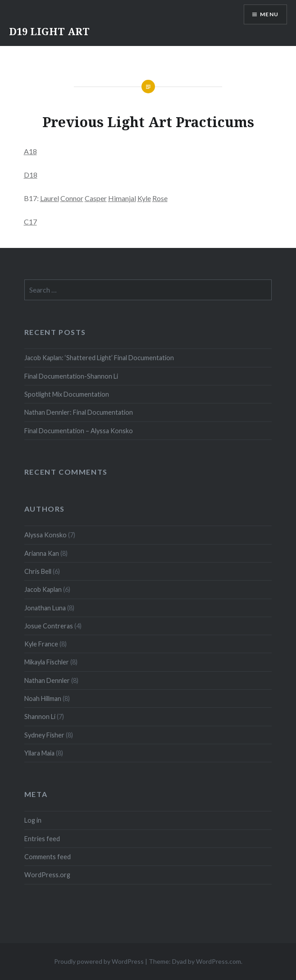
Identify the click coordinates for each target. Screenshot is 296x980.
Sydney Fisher (44, 735)
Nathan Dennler (47, 680)
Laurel (50, 198)
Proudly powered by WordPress (99, 961)
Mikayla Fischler (47, 662)
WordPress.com (219, 961)
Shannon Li (40, 717)
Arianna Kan (42, 553)
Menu (269, 14)
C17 (30, 222)
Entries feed (42, 839)
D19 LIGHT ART (49, 31)
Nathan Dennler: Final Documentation (79, 412)
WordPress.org (47, 875)
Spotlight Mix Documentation (67, 394)
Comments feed (48, 857)
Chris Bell (38, 571)
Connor (72, 198)
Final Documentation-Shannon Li (71, 376)
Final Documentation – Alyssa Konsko (79, 431)
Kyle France (41, 644)
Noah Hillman (43, 698)
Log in (33, 820)
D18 (31, 175)
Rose (160, 198)
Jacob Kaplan (43, 589)
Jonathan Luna (45, 608)
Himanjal (122, 198)
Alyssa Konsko (46, 535)
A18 (30, 151)
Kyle (144, 198)
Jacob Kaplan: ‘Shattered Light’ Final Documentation (99, 358)
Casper (96, 198)
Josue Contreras (49, 626)
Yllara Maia (39, 753)
